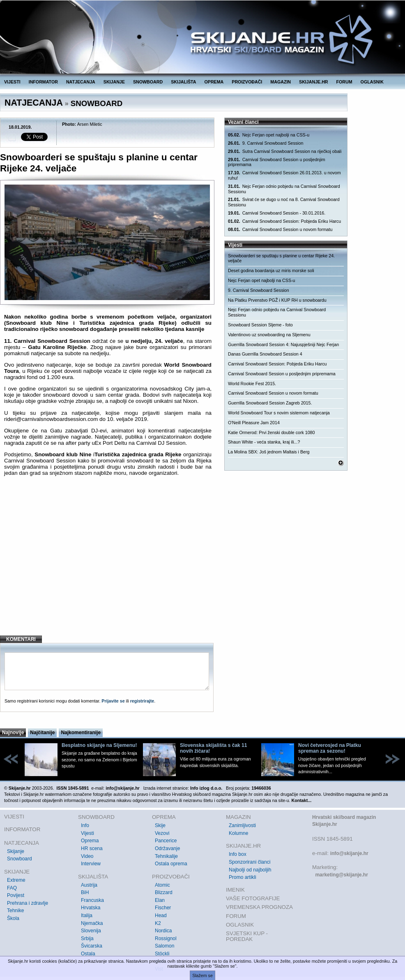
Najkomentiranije (81, 733)
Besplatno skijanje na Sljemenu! (99, 745)
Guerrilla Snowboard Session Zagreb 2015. (270, 403)
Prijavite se (113, 701)
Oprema (90, 841)
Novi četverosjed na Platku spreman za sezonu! (330, 748)
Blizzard (164, 892)
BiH (85, 892)
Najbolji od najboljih (250, 870)
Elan (160, 900)
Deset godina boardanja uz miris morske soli (271, 270)
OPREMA (214, 82)
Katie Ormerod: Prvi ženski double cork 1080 (271, 432)
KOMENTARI (21, 639)
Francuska (92, 900)
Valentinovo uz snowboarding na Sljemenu (269, 335)
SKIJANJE (114, 82)
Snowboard (20, 859)
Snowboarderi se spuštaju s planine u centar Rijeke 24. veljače (281, 258)
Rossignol (166, 938)
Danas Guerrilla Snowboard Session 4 (265, 354)
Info (85, 825)
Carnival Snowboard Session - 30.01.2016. (277, 213)
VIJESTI (12, 82)
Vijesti (87, 833)
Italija (87, 915)
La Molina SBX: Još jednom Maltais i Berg (269, 452)
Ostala (88, 954)
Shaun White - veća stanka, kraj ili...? (264, 442)
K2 (158, 923)
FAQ (12, 888)
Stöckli (162, 954)
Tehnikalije (166, 856)
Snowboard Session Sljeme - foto (260, 325)
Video (87, 856)
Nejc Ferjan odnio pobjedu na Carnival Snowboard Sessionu (284, 189)
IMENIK (235, 890)
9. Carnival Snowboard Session (266, 143)
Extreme (16, 880)
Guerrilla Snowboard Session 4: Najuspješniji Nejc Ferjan (283, 344)
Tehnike (15, 911)
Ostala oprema (171, 864)
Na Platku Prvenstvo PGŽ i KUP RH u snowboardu (277, 300)
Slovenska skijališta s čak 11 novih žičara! (213, 748)
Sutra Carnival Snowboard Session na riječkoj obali (285, 151)
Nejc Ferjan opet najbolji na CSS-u (269, 135)
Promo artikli (243, 877)
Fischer (163, 908)
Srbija (87, 938)
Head (161, 915)
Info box (238, 854)
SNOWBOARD (148, 82)
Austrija (89, 885)
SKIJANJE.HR (313, 82)
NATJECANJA (81, 82)
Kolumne (238, 833)
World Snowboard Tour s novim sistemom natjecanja (279, 413)
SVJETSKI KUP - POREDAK (247, 936)
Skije (160, 825)
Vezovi (162, 833)
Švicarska (92, 946)
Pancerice (166, 841)
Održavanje (167, 848)
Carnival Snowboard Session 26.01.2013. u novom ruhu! (284, 175)
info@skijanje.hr (349, 853)
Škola (13, 918)
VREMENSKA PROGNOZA (259, 907)
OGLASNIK (372, 82)
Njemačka (92, 923)
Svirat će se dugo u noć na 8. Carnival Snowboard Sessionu (284, 202)
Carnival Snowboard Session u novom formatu (280, 230)
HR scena (92, 848)
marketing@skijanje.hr (341, 875)
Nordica (163, 931)
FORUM (344, 82)
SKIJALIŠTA (183, 82)
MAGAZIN (281, 82)
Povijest (16, 895)
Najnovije (13, 733)
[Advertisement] (108, 562)
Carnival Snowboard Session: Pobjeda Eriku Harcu (284, 221)
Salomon (165, 946)
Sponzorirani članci (250, 862)
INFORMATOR (43, 82)
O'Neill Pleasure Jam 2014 (254, 423)
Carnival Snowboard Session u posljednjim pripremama (277, 162)
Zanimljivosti (242, 825)
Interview (91, 864)
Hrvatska (91, 908)
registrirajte (142, 701)
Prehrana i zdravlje (28, 903)
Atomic (162, 885)
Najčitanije (42, 733)
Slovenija (91, 931)
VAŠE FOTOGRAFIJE (253, 898)
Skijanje (16, 851)
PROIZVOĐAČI (247, 82)
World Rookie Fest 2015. (252, 384)
